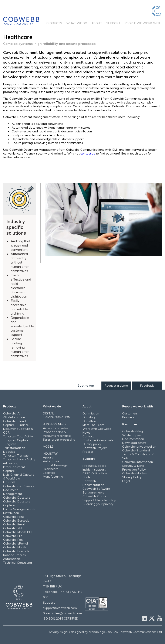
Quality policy (92, 444)
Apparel (49, 457)
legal (65, 632)
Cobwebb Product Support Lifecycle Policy (99, 498)
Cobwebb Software (96, 489)
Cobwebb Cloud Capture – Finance (16, 423)
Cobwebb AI (12, 413)
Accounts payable (55, 428)
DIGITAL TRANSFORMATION (57, 415)
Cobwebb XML (13, 528)
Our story (89, 417)
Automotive (51, 461)
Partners (128, 417)
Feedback (147, 386)
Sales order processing (59, 440)
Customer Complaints (98, 440)
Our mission (91, 413)
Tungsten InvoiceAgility (19, 459)
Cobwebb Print (14, 517)
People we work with (143, 23)
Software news (93, 492)
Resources (130, 424)
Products (54, 23)
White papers (132, 435)
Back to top (86, 386)
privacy (54, 632)
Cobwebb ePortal (16, 543)
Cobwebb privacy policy (139, 447)
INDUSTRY (50, 454)
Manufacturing (53, 477)
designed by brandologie (88, 632)
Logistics (49, 473)
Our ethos (89, 421)
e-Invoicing (11, 463)
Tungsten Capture (16, 440)
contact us (88, 153)
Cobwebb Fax (13, 540)
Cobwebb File (13, 536)
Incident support (94, 470)
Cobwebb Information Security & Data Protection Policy (138, 466)
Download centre (134, 443)
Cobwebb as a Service (19, 486)
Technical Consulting (18, 563)
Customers (130, 413)
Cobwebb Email (14, 524)
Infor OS (9, 482)
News (86, 433)
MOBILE (48, 447)
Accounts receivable (57, 436)
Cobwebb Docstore (17, 498)
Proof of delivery (55, 432)
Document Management (13, 492)
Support (113, 23)
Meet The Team (93, 425)
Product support (94, 466)
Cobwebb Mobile (15, 547)
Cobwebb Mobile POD (18, 532)
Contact (88, 436)
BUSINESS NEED (54, 424)
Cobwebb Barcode (16, 521)
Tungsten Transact (16, 455)
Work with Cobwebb (97, 429)
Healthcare (51, 469)
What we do (77, 23)
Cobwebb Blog (133, 431)
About (97, 23)
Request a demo (116, 386)
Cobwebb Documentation (93, 483)
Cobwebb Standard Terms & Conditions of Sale (138, 454)
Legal (126, 481)
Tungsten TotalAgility (18, 436)
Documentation (133, 439)
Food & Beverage (55, 465)
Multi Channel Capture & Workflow (19, 477)
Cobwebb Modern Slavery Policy (135, 475)
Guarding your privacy (98, 504)
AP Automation (14, 417)
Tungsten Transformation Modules (14, 448)
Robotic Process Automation (14, 557)
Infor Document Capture (14, 469)
